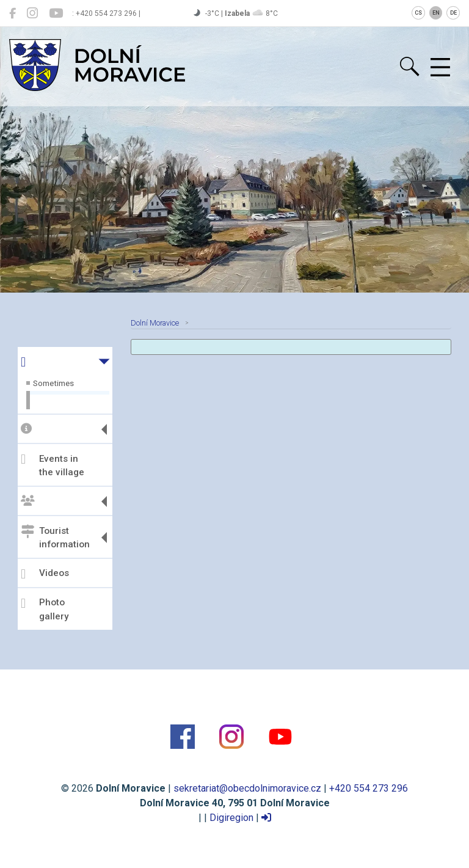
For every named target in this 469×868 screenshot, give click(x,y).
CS (418, 13)
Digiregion (231, 818)
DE (453, 13)
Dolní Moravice (155, 323)
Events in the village (53, 465)
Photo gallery (45, 609)
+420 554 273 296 (369, 788)
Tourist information (55, 537)
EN (436, 13)
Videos (45, 574)
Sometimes (53, 383)
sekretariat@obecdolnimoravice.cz (247, 788)
